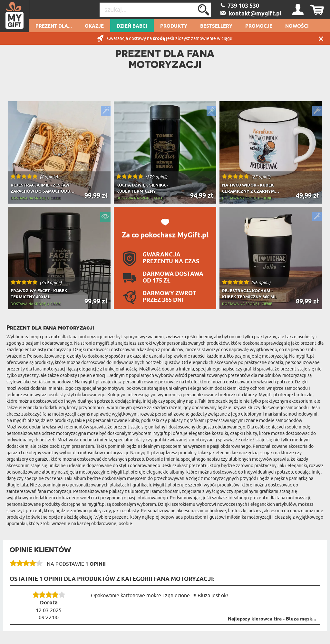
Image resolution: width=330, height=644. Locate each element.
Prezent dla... (54, 26)
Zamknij (321, 38)
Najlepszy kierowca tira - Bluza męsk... (272, 619)
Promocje (259, 26)
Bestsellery (216, 26)
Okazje (94, 26)
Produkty (174, 26)
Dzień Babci (132, 26)
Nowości (297, 26)
